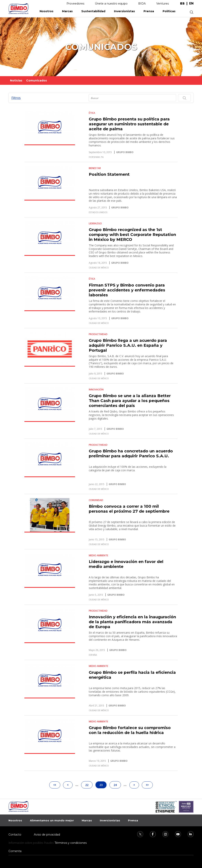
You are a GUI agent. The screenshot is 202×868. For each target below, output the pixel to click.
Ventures (163, 4)
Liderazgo (95, 223)
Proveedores (75, 4)
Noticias (16, 80)
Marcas (67, 11)
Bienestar (95, 168)
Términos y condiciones (71, 843)
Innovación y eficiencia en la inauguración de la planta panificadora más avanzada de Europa (132, 622)
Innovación (96, 390)
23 (103, 785)
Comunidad (96, 500)
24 (117, 784)
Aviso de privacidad (47, 835)
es (182, 4)
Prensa (149, 11)
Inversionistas (124, 11)
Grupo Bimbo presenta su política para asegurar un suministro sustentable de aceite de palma (129, 124)
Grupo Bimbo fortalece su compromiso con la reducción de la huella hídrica (130, 730)
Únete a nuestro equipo (111, 4)
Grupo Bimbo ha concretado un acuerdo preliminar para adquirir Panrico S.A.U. (131, 453)
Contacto (15, 835)
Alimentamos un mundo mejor (52, 820)
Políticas (169, 11)
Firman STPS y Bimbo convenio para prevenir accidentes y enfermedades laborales (127, 290)
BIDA (142, 4)
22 (89, 784)
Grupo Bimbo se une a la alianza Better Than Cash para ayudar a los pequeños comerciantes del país (130, 401)
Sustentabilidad (93, 11)
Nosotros (46, 11)
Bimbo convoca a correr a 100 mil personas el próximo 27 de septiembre (129, 509)
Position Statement (109, 174)
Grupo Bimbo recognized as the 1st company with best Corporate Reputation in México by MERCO (132, 235)
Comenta (15, 851)
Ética (92, 113)
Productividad (98, 334)
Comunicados (37, 80)
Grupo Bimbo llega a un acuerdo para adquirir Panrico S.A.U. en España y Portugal (128, 345)
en (191, 4)
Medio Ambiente (98, 555)
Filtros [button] (16, 98)
